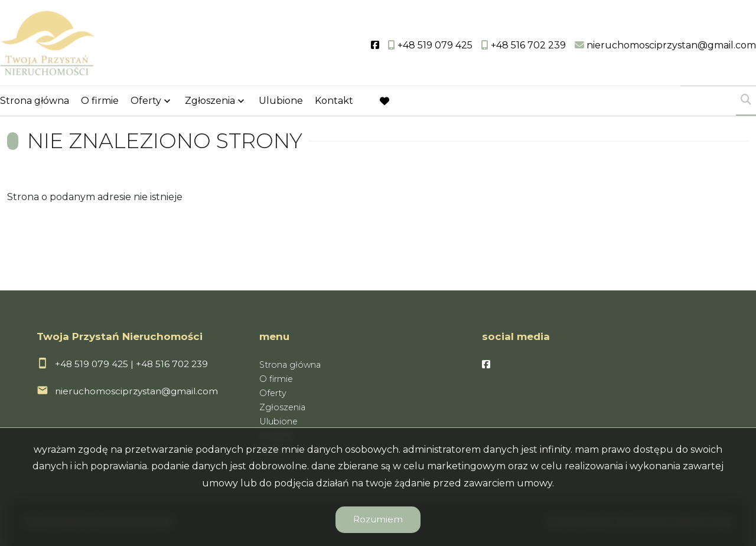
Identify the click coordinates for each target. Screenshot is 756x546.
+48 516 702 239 (172, 364)
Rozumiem (378, 519)
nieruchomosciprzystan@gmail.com (136, 391)
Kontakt (334, 102)
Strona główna (35, 102)
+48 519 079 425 (92, 364)
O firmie (100, 102)
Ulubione (281, 102)
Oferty (146, 102)
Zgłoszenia (210, 102)
